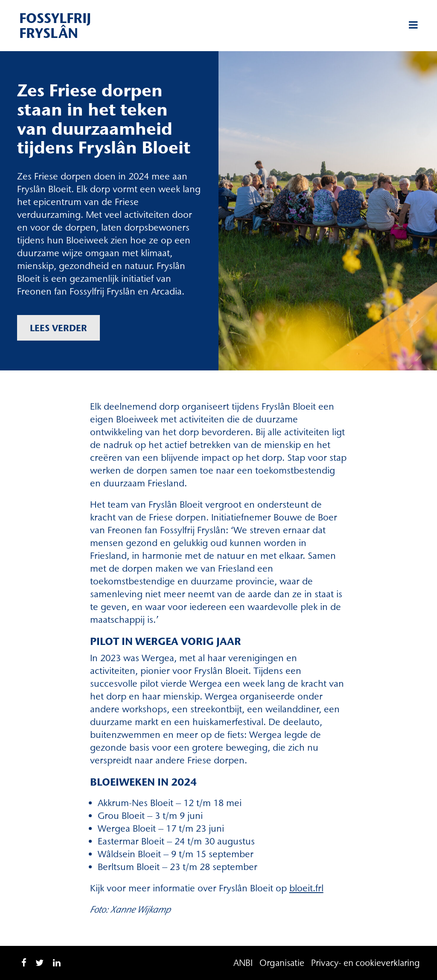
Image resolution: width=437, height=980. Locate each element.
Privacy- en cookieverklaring (366, 963)
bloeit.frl (306, 888)
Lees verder (58, 328)
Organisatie (282, 963)
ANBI (243, 963)
